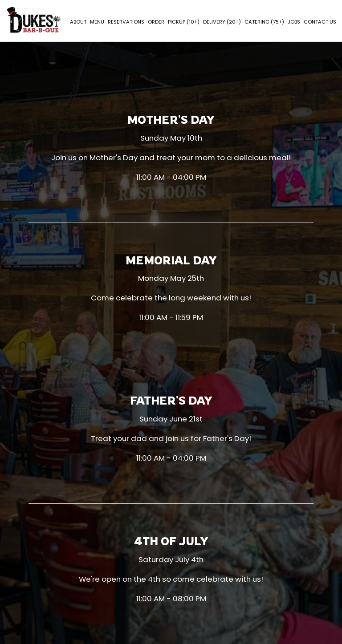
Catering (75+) (264, 22)
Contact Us (320, 22)
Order (156, 22)
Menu (97, 22)
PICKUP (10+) (183, 22)
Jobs (293, 22)
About (78, 22)
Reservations (126, 22)
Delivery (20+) (222, 22)
